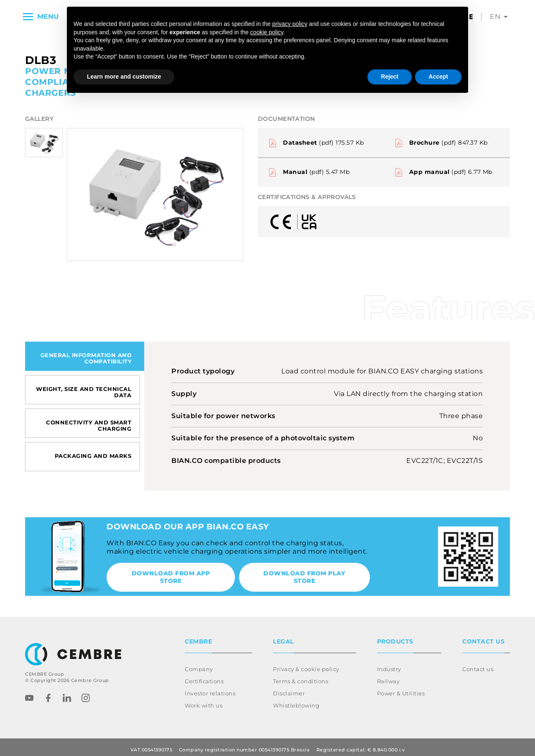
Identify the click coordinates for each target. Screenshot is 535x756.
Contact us (478, 664)
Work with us (204, 700)
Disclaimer (289, 688)
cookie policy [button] (267, 32)
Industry (389, 664)
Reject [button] (390, 77)
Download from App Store (171, 577)
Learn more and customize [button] (124, 77)
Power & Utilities (401, 688)
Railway (389, 676)
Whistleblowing (296, 700)
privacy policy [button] (290, 24)
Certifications (204, 676)
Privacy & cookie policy (306, 664)
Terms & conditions (301, 676)
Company (199, 664)
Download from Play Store (304, 577)
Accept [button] (438, 77)
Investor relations (210, 688)
